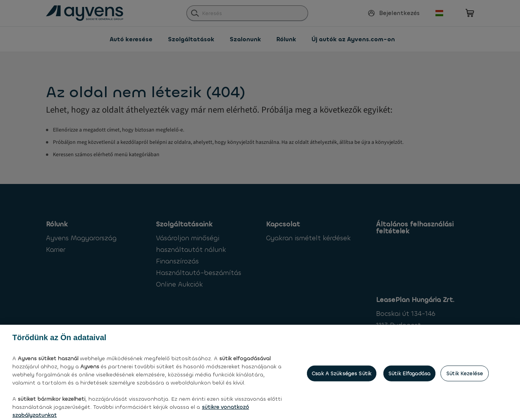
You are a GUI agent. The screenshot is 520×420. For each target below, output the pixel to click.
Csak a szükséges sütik (342, 383)
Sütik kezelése (465, 383)
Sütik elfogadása (409, 383)
